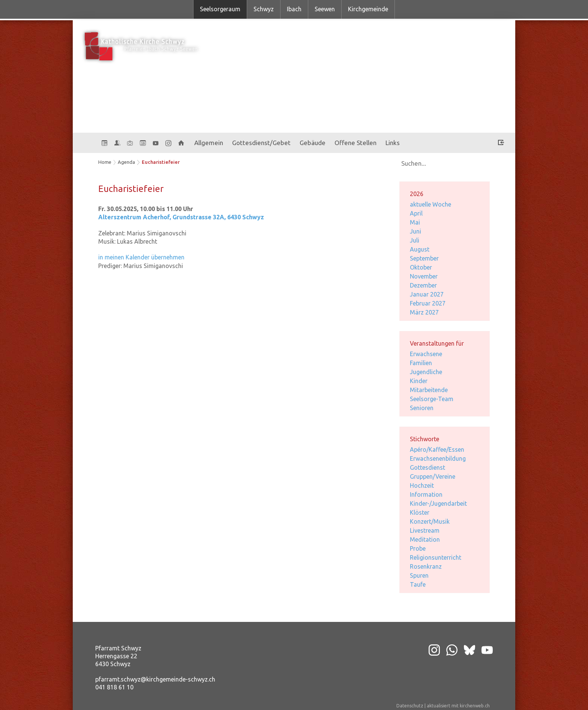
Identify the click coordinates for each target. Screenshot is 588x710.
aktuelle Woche (430, 204)
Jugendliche (426, 372)
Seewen (325, 9)
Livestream (425, 530)
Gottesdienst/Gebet (261, 143)
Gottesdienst (427, 467)
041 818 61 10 (114, 687)
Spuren (419, 575)
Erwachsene (426, 354)
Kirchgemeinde (368, 9)
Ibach (294, 9)
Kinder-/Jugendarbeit (438, 503)
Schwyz (264, 9)
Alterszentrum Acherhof (181, 217)
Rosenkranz (426, 566)
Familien (421, 363)
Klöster (420, 512)
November (424, 276)
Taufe (418, 584)
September (424, 258)
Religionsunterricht (436, 557)
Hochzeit (422, 485)
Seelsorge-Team (432, 399)
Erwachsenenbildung (438, 458)
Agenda (126, 162)
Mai (415, 222)
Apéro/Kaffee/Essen (437, 449)
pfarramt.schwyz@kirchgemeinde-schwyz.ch (155, 679)
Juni (415, 231)
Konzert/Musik (430, 521)
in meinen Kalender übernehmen (141, 257)
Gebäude (313, 143)
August (420, 249)
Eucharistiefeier (161, 162)
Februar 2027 (428, 303)
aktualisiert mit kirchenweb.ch (458, 706)
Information (426, 494)
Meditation (425, 539)
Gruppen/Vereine (433, 476)
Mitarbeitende (429, 390)
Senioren (422, 408)
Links (393, 143)
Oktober (421, 267)
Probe (418, 548)
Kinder (419, 381)
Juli (415, 240)
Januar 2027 (427, 294)
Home (105, 162)
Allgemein (209, 143)
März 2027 (424, 312)
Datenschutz (410, 706)
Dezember (423, 285)
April (416, 213)
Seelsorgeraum (220, 9)
